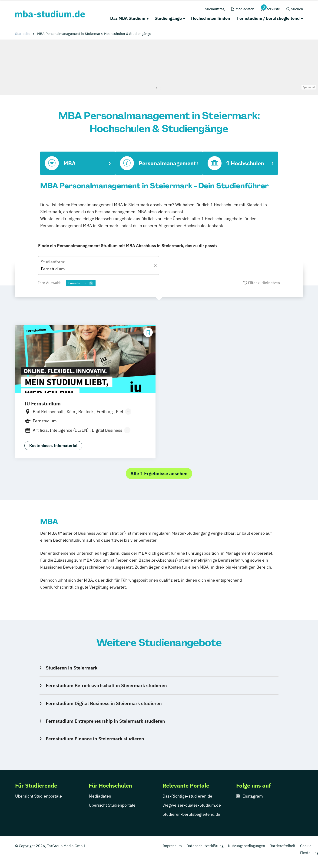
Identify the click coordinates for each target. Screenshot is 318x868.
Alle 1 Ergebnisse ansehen (159, 473)
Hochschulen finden (211, 18)
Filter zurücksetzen (262, 283)
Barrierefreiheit (283, 846)
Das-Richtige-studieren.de (187, 796)
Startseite (23, 34)
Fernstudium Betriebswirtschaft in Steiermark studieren (106, 685)
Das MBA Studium (128, 18)
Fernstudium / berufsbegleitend (268, 18)
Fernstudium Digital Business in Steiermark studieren (104, 703)
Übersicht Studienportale (38, 796)
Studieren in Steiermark (72, 668)
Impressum (172, 846)
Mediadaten (100, 796)
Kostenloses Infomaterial (53, 446)
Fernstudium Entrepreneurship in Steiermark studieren (105, 721)
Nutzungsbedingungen (247, 846)
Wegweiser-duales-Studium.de (192, 805)
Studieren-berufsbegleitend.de (191, 814)
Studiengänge (168, 18)
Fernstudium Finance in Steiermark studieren (95, 739)
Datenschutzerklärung (205, 846)
